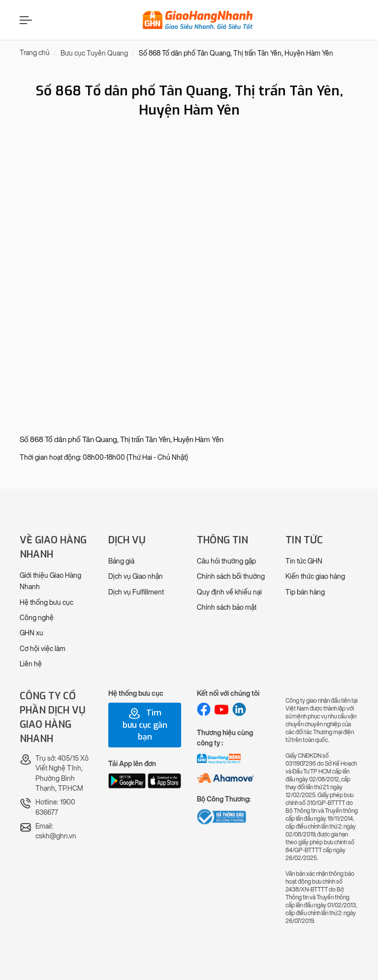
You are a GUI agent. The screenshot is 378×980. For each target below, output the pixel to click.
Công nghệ (37, 618)
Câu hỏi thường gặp (226, 561)
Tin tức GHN (304, 561)
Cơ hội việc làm (43, 649)
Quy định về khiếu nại (229, 592)
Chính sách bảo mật (227, 608)
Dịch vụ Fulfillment (136, 592)
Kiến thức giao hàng (315, 577)
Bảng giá (121, 561)
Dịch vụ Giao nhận (136, 577)
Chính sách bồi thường (231, 577)
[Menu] (25, 20)
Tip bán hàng (305, 592)
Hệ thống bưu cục (47, 603)
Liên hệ (31, 664)
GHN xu (31, 633)
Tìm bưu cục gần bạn (145, 725)
